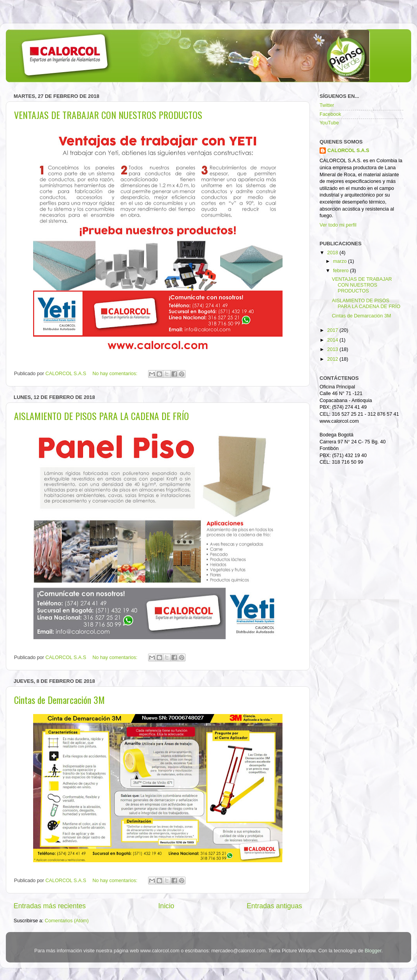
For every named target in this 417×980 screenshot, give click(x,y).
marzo (341, 261)
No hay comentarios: (116, 374)
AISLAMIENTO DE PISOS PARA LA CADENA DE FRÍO (102, 416)
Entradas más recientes (50, 906)
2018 (333, 253)
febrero (342, 271)
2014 (333, 340)
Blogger (373, 951)
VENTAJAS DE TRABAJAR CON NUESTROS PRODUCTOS (108, 115)
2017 (333, 330)
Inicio (166, 906)
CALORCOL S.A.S (67, 374)
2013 (333, 349)
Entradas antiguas (274, 906)
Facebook (330, 114)
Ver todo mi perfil (338, 225)
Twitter (327, 105)
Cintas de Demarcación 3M (59, 700)
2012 (333, 359)
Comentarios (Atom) (67, 921)
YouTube (329, 123)
